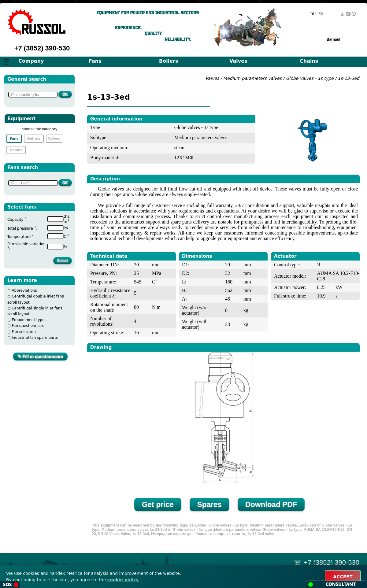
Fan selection (24, 332)
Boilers (169, 61)
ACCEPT (343, 577)
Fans (95, 61)
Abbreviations (24, 290)
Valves (238, 61)
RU (313, 14)
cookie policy (123, 580)
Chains (309, 61)
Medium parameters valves (253, 78)
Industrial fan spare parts (35, 338)
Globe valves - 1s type (310, 78)
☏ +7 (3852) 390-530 (326, 562)
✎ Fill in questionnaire (40, 357)
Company (31, 61)
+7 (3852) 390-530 (42, 48)
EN (321, 14)
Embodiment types (29, 320)
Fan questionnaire (28, 326)
